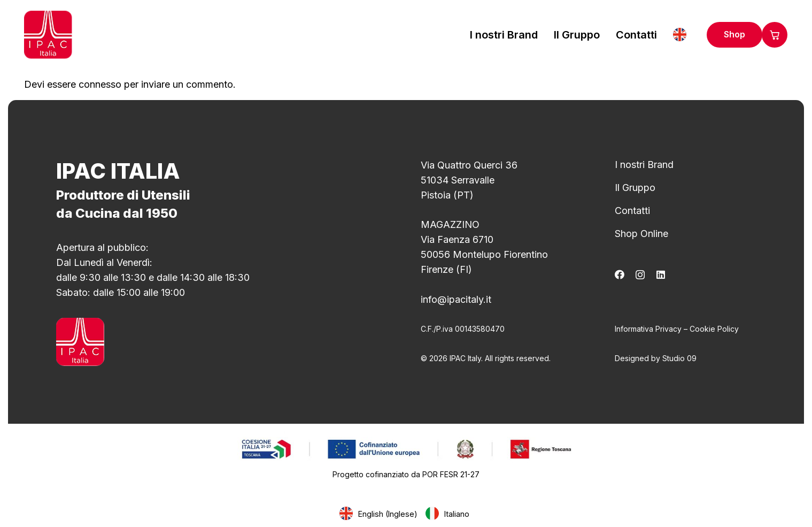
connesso (100, 84)
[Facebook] (620, 274)
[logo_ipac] (48, 35)
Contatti (632, 211)
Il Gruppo (635, 188)
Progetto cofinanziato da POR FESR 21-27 (406, 474)
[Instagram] (640, 275)
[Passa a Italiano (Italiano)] (449, 514)
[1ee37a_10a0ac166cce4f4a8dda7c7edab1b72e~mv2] (406, 449)
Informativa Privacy (648, 329)
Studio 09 (679, 358)
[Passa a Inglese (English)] (380, 514)
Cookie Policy (714, 329)
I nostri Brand (644, 165)
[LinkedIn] (661, 274)
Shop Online (641, 234)
